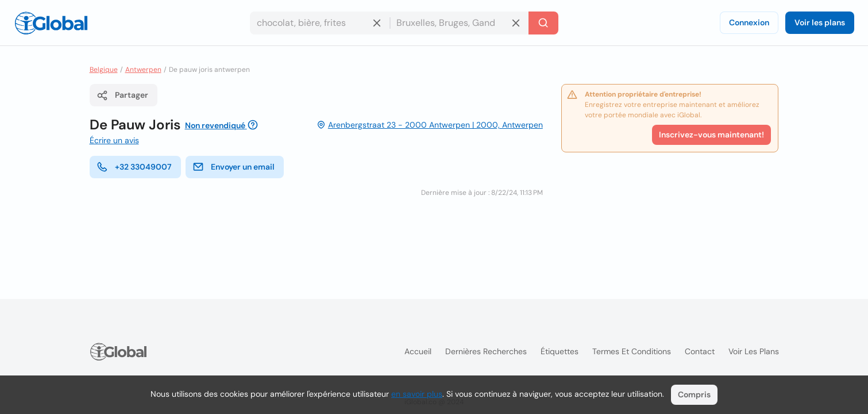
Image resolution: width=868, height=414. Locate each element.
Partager (122, 95)
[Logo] (51, 23)
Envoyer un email (234, 167)
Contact (700, 351)
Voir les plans (820, 22)
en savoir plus (417, 394)
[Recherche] (543, 23)
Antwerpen (143, 70)
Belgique (104, 70)
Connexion (749, 22)
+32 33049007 (134, 167)
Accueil (418, 351)
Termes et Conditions (632, 351)
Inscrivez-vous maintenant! (711, 135)
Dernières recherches (486, 351)
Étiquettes (560, 351)
